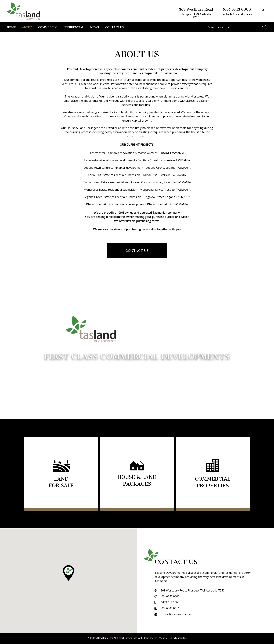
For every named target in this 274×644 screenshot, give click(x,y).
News (95, 26)
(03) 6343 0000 (237, 8)
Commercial (48, 26)
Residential (74, 26)
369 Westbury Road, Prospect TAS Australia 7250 (193, 590)
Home (11, 26)
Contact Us (114, 26)
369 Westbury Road (196, 12)
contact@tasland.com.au (237, 13)
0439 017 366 (169, 602)
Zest (154, 638)
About (27, 26)
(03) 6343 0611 (170, 608)
